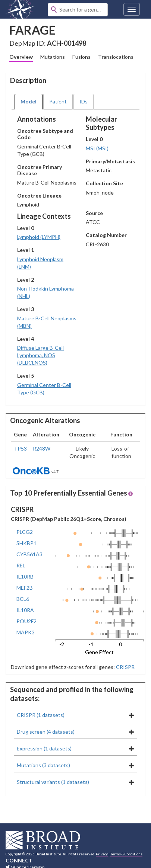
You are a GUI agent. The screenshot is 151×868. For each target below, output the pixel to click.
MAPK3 (26, 632)
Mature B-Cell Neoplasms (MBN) (47, 322)
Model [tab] (29, 101)
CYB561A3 (29, 554)
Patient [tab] (58, 101)
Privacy (102, 854)
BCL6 (23, 599)
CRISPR (125, 667)
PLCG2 (25, 532)
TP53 (20, 449)
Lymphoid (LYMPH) (39, 237)
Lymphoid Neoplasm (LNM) (40, 263)
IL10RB (25, 576)
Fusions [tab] (81, 57)
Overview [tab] (21, 57)
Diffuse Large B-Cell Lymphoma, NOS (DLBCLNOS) (40, 355)
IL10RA (25, 610)
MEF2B (25, 588)
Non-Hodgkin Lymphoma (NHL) (45, 292)
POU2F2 (26, 621)
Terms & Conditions (126, 854)
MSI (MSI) (97, 148)
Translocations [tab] (116, 57)
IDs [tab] (84, 101)
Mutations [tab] (53, 57)
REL (21, 565)
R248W (42, 449)
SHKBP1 (26, 543)
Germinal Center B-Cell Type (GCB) (44, 389)
